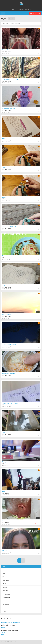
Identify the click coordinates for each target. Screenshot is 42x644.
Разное (5, 601)
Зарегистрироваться (25, 9)
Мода (4, 584)
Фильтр (12, 19)
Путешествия (6, 594)
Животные (6, 577)
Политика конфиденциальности (11, 623)
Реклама (4, 628)
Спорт (4, 608)
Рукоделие (6, 604)
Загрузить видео (35, 13)
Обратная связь (6, 636)
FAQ (2, 634)
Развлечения (6, 597)
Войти (14, 9)
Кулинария (6, 580)
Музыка (5, 587)
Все (4, 566)
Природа (5, 591)
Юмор (4, 611)
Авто (4, 570)
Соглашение (5, 621)
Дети (4, 573)
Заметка (4, 633)
